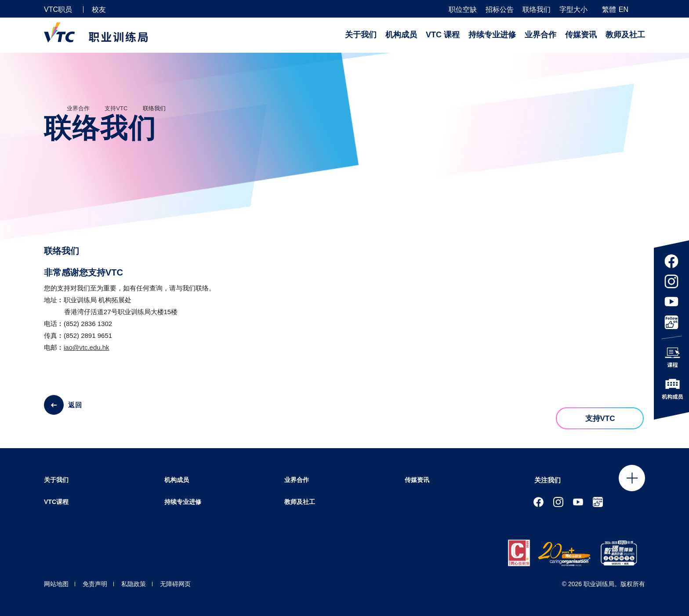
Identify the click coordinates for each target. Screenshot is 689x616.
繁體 (609, 9)
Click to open (632, 478)
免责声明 (95, 584)
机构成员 (401, 35)
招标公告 (500, 10)
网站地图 (56, 584)
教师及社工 (625, 35)
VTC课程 (56, 502)
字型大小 (573, 10)
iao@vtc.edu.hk (87, 347)
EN (624, 9)
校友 (99, 9)
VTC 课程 (443, 35)
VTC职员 (58, 9)
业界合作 (540, 35)
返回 (75, 405)
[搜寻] (642, 9)
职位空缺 (463, 10)
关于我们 (361, 35)
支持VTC (116, 108)
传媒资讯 (581, 35)
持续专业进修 (492, 35)
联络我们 (537, 10)
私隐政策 (134, 584)
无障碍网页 (175, 584)
